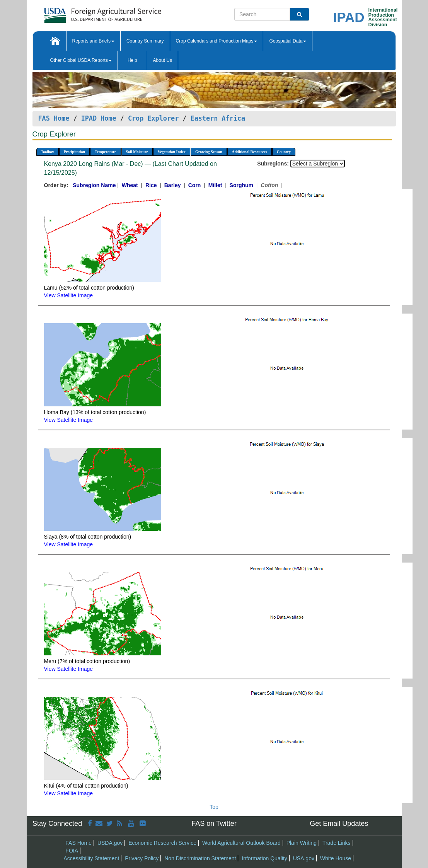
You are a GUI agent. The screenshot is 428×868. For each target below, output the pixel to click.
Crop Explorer (153, 118)
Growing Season (209, 152)
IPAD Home (99, 118)
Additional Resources (250, 152)
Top (214, 807)
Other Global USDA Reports (81, 60)
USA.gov (304, 858)
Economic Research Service (162, 843)
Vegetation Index (172, 152)
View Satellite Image (69, 295)
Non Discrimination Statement (200, 858)
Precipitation (74, 152)
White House (336, 858)
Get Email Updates (339, 824)
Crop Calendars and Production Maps (217, 41)
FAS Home (54, 118)
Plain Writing (302, 843)
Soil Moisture (137, 152)
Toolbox (48, 152)
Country (284, 152)
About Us (163, 60)
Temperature (106, 152)
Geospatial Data (288, 41)
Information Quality (264, 858)
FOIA (72, 851)
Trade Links (337, 843)
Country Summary (145, 41)
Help (132, 60)
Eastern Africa (218, 118)
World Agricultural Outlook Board (241, 843)
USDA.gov (110, 843)
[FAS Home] (83, 13)
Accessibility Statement (91, 858)
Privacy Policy (142, 858)
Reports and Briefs (93, 41)
